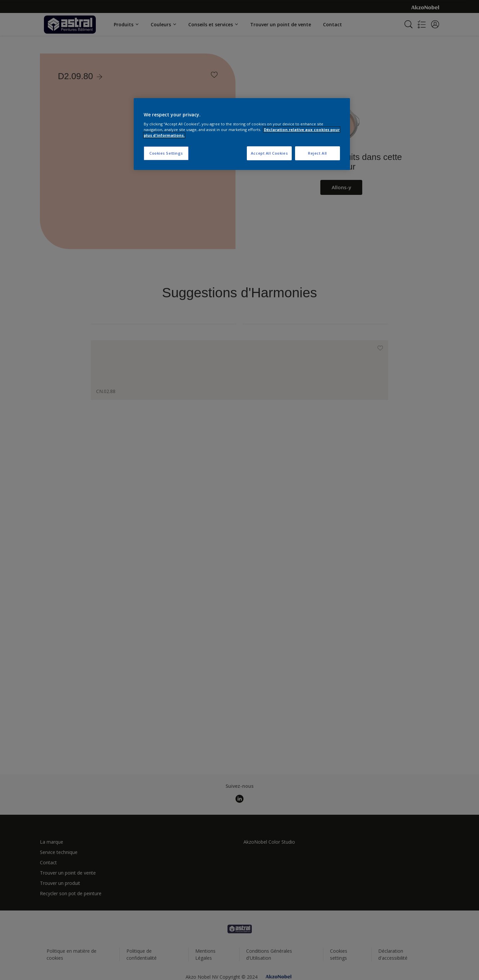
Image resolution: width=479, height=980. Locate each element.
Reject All (318, 153)
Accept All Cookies (269, 153)
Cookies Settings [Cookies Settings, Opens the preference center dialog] (166, 153)
